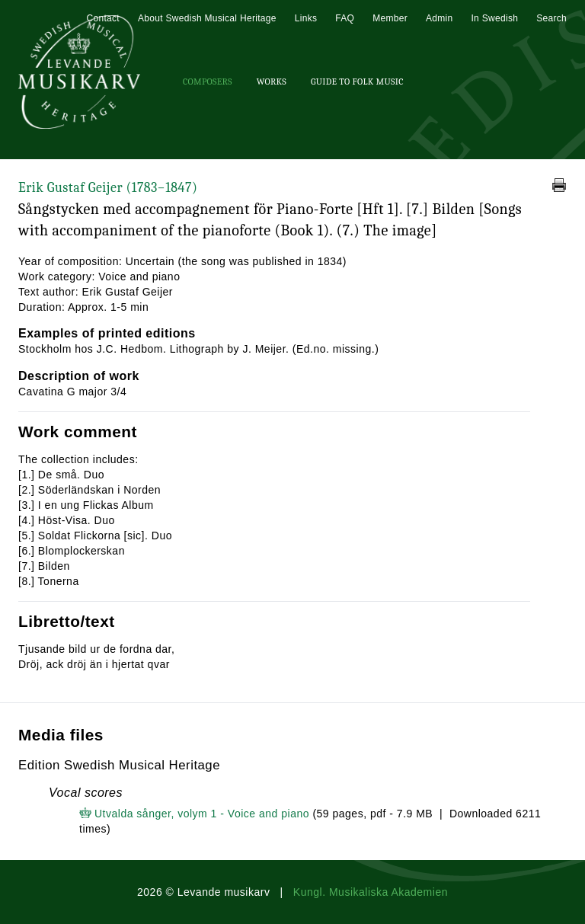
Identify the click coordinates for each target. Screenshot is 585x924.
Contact (102, 18)
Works (272, 82)
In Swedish (494, 18)
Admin (440, 18)
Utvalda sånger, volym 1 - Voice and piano (202, 814)
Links (306, 18)
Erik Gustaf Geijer (108, 188)
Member (390, 18)
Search (551, 18)
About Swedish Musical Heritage (207, 18)
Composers (208, 82)
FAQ (345, 18)
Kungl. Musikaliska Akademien (371, 892)
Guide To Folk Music (357, 82)
